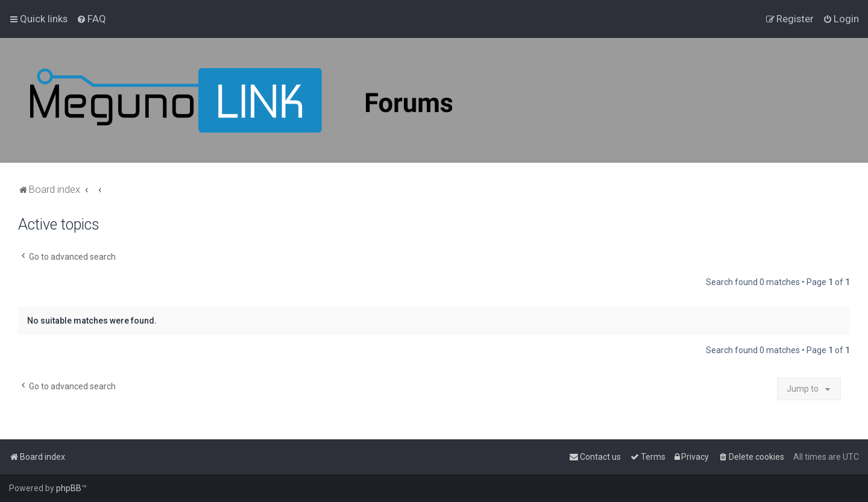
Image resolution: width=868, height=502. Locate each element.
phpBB (69, 488)
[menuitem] (91, 19)
